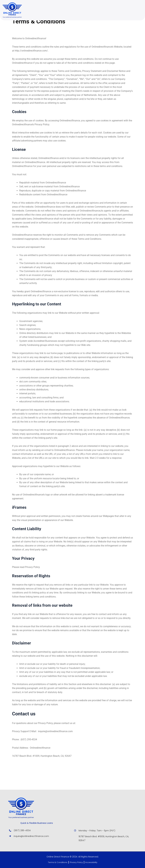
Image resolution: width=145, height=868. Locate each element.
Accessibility (93, 862)
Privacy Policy (76, 862)
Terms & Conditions (56, 862)
